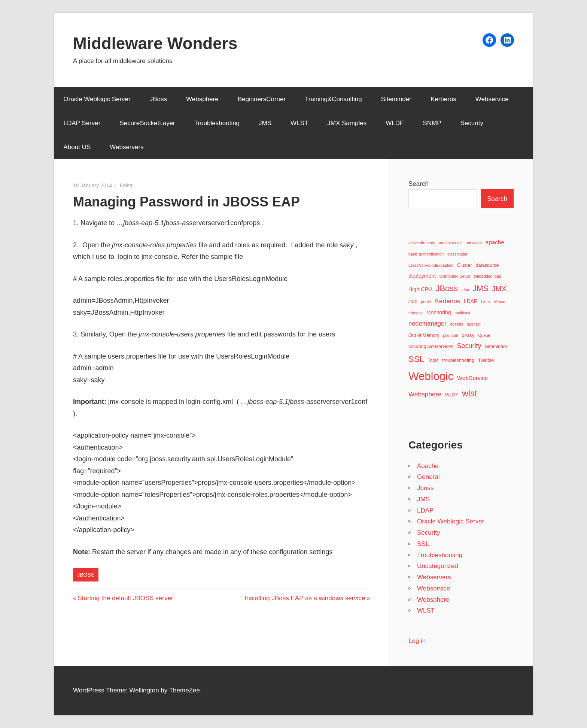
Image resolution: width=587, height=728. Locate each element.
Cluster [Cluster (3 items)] (465, 265)
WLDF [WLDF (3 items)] (452, 395)
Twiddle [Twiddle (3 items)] (486, 360)
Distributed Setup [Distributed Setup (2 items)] (455, 276)
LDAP (425, 510)
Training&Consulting (333, 99)
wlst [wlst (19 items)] (470, 393)
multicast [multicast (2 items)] (462, 313)
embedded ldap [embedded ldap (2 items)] (487, 276)
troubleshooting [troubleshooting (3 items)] (458, 360)
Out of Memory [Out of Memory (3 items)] (424, 335)
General (428, 477)
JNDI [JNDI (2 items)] (413, 302)
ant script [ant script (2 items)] (474, 243)
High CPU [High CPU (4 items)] (420, 289)
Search (419, 184)
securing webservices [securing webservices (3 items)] (431, 347)
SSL (423, 544)
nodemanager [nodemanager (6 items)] (428, 323)
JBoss (158, 99)
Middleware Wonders (155, 43)
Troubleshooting (217, 123)
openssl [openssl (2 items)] (474, 324)
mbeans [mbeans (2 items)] (416, 313)
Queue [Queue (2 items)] (484, 335)
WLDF (395, 123)
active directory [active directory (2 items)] (422, 243)
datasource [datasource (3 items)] (487, 265)
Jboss (86, 575)
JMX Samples (347, 123)
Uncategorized (438, 566)
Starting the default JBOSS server (125, 598)
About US (77, 147)
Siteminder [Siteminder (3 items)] (496, 347)
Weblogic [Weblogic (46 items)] (431, 376)
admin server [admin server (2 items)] (450, 243)
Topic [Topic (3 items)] (433, 360)
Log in (417, 641)
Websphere (202, 99)
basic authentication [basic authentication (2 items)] (426, 254)
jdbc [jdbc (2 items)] (465, 290)
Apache (428, 466)
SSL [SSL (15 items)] (416, 359)
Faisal (127, 185)
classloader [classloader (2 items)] (457, 254)
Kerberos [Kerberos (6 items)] (448, 301)
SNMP (432, 123)
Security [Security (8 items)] (469, 346)
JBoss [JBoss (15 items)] (447, 288)
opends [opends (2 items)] (457, 324)
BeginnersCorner (262, 99)
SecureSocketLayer (147, 123)
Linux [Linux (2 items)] (486, 302)
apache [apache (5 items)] (495, 242)
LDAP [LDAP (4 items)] (471, 301)
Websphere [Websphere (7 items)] (425, 394)
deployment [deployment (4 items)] (422, 276)
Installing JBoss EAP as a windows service (305, 598)
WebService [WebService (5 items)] (473, 378)
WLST (299, 123)
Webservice (492, 99)
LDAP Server (82, 123)
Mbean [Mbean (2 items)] (500, 302)
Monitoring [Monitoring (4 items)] (439, 312)
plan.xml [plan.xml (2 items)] (451, 335)
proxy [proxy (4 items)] (468, 335)
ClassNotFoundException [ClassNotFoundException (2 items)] (431, 265)
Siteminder (396, 99)
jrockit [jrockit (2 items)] (426, 302)
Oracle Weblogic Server (97, 99)
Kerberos (443, 99)
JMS (265, 123)
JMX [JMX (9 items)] (499, 289)
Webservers (127, 147)
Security (472, 123)
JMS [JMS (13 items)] (480, 288)
